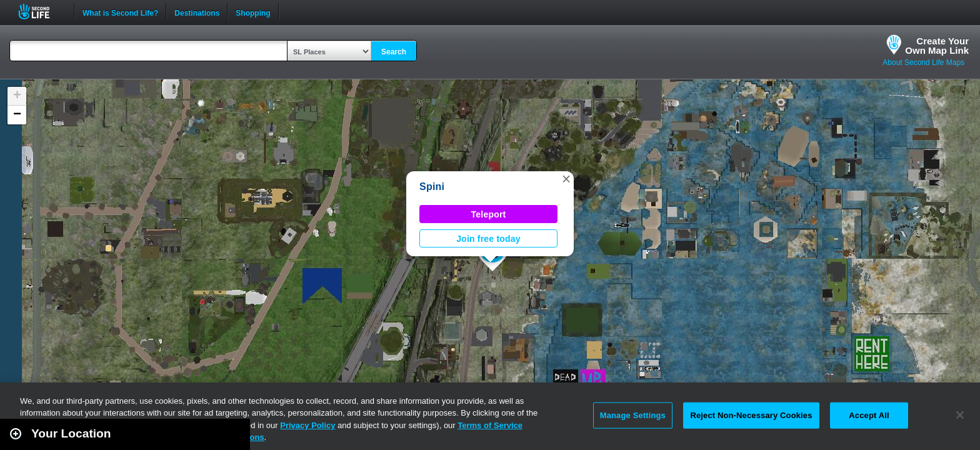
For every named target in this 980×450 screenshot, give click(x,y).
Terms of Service (490, 425)
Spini (432, 187)
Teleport (489, 214)
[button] (566, 179)
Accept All (869, 415)
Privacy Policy (307, 425)
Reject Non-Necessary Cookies (751, 415)
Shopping (253, 12)
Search (394, 52)
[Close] (960, 415)
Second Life (41, 12)
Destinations (197, 12)
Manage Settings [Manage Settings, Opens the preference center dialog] (633, 415)
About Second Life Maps (923, 62)
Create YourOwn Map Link (937, 46)
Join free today (488, 239)
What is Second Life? (120, 12)
